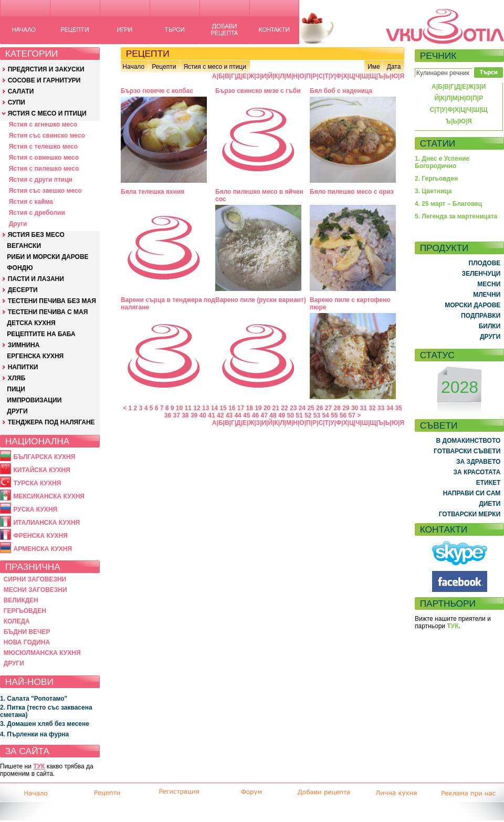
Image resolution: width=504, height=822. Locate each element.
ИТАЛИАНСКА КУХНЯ (46, 523)
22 (284, 408)
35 (398, 408)
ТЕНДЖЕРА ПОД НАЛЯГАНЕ (51, 422)
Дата (394, 67)
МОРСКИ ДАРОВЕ (472, 305)
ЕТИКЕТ (489, 483)
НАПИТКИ (23, 367)
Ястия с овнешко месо (44, 158)
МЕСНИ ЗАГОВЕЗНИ (35, 590)
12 (197, 408)
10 (179, 408)
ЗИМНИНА (24, 345)
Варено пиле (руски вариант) (261, 300)
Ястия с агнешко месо (43, 124)
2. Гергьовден (436, 179)
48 (273, 415)
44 (238, 415)
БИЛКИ (490, 326)
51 (299, 415)
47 (264, 415)
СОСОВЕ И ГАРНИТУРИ (44, 80)
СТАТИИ (438, 143)
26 (319, 408)
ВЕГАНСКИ (24, 246)
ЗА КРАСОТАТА (477, 472)
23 (293, 408)
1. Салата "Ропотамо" (34, 699)
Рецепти (164, 67)
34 (390, 408)
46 (255, 415)
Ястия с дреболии (37, 213)
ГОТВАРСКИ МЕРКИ (470, 514)
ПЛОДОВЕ (485, 263)
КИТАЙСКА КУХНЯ (41, 470)
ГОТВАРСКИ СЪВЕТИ (467, 451)
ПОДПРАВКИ (481, 316)
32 (372, 408)
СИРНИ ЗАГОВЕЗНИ (35, 579)
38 (185, 415)
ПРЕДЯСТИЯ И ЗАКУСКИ (46, 69)
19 (258, 408)
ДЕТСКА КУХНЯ (31, 323)
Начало (133, 67)
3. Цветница (433, 191)
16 (232, 408)
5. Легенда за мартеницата (456, 216)
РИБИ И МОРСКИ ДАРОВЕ (48, 257)
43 (229, 415)
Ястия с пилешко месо (44, 169)
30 (355, 408)
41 (211, 415)
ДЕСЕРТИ (23, 290)
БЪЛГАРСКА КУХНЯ (44, 457)
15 (223, 408)
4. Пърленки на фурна (34, 734)
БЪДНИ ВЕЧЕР (27, 632)
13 (206, 408)
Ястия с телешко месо (44, 147)
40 (203, 415)
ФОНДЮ (20, 268)
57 (352, 415)
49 (282, 415)
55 (334, 415)
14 (214, 408)
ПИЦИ (16, 389)
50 (291, 415)
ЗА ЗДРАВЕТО (478, 462)
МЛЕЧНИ (487, 295)
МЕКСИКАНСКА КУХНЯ (49, 496)
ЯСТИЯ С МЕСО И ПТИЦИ (47, 113)
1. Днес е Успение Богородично (442, 162)
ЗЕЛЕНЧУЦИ (481, 274)
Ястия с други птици (41, 180)
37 (176, 415)
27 (328, 408)
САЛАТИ (21, 91)
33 (381, 408)
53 (317, 415)
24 (302, 408)
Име (374, 67)
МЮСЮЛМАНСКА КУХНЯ (42, 653)
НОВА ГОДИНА (27, 642)
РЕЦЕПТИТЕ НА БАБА (41, 334)
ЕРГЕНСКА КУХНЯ (35, 356)
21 (276, 408)
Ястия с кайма (31, 202)
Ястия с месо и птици (214, 67)
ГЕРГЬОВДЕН (25, 611)
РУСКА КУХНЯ (35, 509)
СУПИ (17, 102)
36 (168, 415)
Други (18, 224)
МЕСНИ (489, 284)
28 (337, 408)
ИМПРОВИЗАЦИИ (34, 400)
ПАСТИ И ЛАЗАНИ (36, 279)
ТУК (39, 766)
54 (325, 415)
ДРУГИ (17, 411)
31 (364, 408)
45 (246, 415)
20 (267, 408)
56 (343, 415)
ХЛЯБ (17, 378)
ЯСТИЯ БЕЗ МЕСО (36, 235)
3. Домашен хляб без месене (45, 724)
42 (220, 415)
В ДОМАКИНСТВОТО (468, 441)
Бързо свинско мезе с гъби (258, 91)
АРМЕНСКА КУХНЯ (43, 549)
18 (249, 408)
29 (346, 408)
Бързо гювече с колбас (157, 91)
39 (194, 415)
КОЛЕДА (17, 621)
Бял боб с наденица (341, 91)
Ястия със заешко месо (45, 191)
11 (188, 408)
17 (241, 408)
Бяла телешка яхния (153, 192)
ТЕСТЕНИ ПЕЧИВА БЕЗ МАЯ (52, 301)
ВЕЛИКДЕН (21, 600)
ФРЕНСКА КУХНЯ (40, 536)
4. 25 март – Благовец (448, 204)
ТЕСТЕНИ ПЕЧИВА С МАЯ (48, 312)
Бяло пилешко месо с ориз (352, 192)
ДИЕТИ (490, 504)
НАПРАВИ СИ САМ (472, 493)
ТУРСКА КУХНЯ (37, 483)
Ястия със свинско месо (47, 136)
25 (311, 408)
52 (308, 415)
